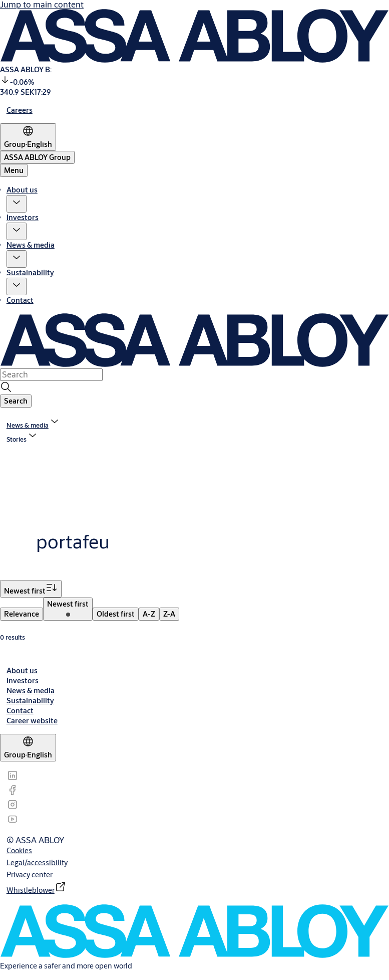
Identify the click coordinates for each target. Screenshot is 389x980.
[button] (17, 204)
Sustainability (30, 272)
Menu (14, 170)
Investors (23, 217)
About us (22, 190)
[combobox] (51, 374)
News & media (31, 245)
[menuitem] (22, 614)
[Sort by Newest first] (31, 589)
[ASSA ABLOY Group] (37, 157)
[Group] (28, 137)
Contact (20, 300)
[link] (20, 110)
